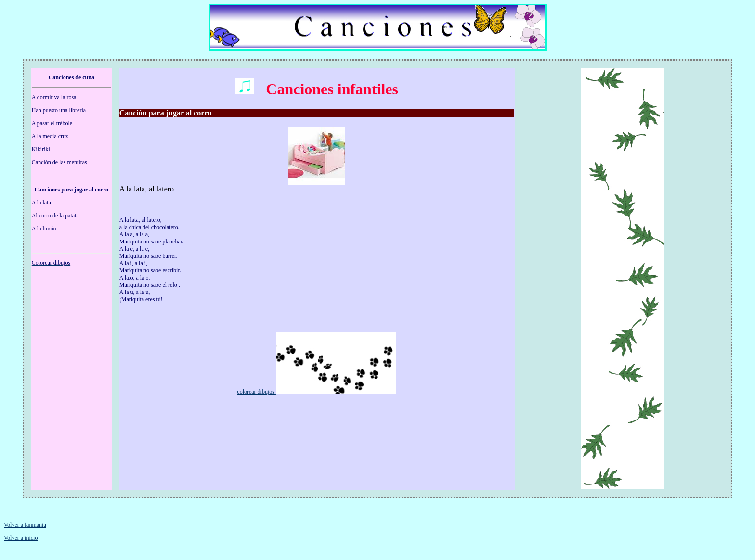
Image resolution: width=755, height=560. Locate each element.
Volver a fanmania (25, 525)
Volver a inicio (21, 538)
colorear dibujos (256, 392)
